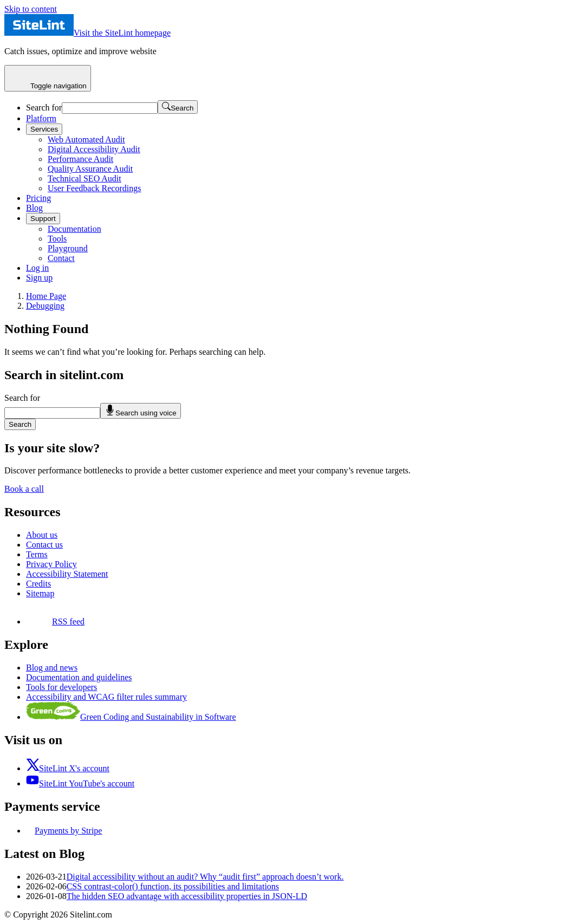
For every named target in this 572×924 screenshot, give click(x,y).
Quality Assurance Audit (90, 169)
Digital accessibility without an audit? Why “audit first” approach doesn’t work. (205, 877)
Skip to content (31, 9)
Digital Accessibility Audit (94, 149)
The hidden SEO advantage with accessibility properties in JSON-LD (187, 896)
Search (20, 424)
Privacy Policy (51, 564)
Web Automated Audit (86, 139)
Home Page (46, 296)
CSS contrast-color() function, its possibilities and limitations (173, 886)
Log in (37, 268)
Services (44, 129)
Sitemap (40, 593)
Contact (61, 258)
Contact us (44, 545)
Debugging (45, 306)
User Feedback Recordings (94, 188)
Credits (38, 584)
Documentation (74, 229)
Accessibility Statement (67, 574)
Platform (41, 118)
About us (42, 535)
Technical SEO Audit (84, 178)
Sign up (39, 278)
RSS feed (55, 622)
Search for (44, 108)
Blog (34, 208)
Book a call (24, 489)
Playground (68, 248)
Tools (57, 239)
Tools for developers (61, 687)
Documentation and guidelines (79, 677)
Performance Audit (80, 159)
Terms (37, 554)
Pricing (38, 198)
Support (43, 219)
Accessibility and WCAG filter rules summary (106, 697)
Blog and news (52, 668)
